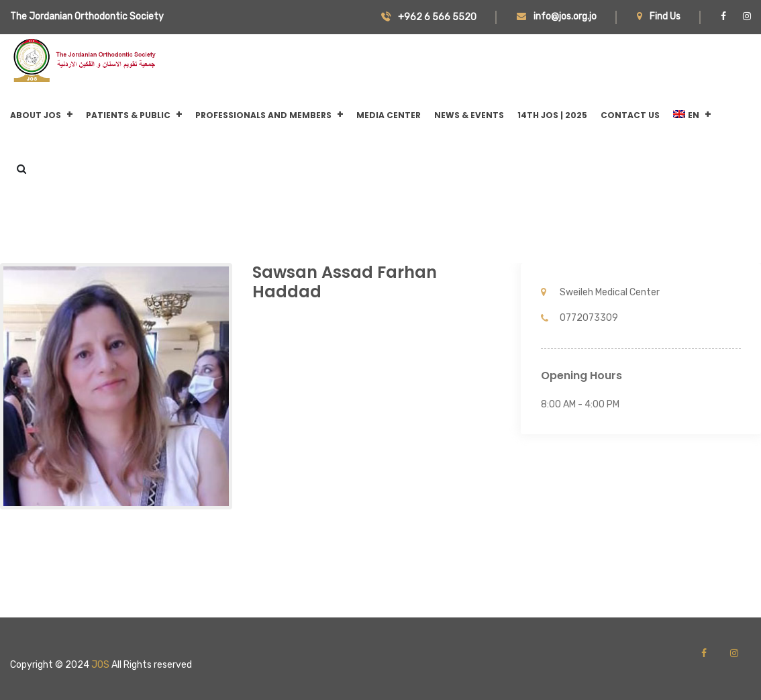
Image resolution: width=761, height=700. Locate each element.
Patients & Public (128, 115)
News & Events (469, 115)
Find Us (659, 16)
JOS (100, 665)
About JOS (36, 115)
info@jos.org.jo (557, 16)
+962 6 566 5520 (429, 17)
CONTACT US (630, 115)
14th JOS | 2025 (552, 115)
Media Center (389, 115)
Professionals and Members (263, 115)
